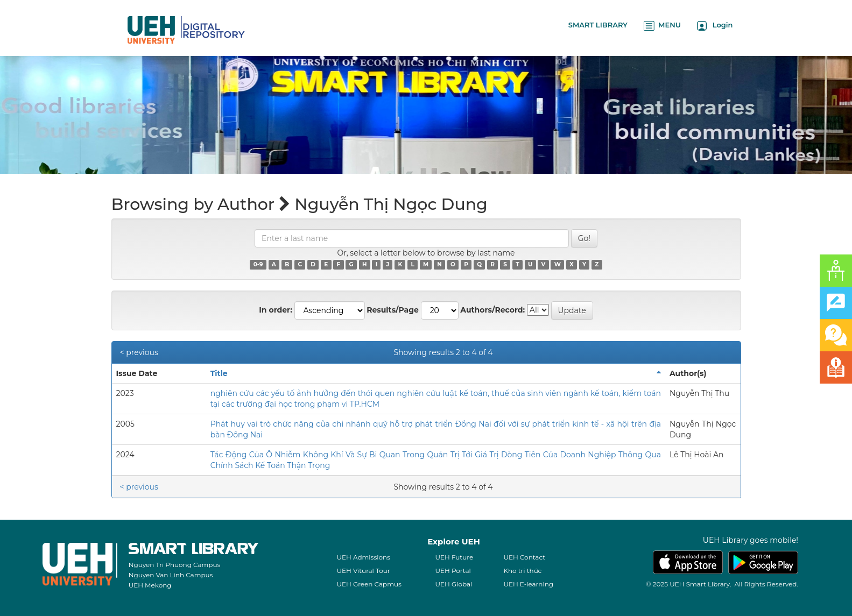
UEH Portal (453, 571)
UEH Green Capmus (369, 584)
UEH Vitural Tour (363, 571)
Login (715, 26)
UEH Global (453, 584)
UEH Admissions (363, 557)
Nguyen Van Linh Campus (171, 575)
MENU (662, 26)
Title (219, 373)
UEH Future (454, 557)
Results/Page (393, 310)
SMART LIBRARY (598, 25)
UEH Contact (524, 557)
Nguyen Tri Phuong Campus (175, 565)
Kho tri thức (522, 571)
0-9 (258, 264)
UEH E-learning (528, 584)
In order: (276, 310)
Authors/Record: (492, 310)
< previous (139, 352)
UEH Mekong (150, 585)
